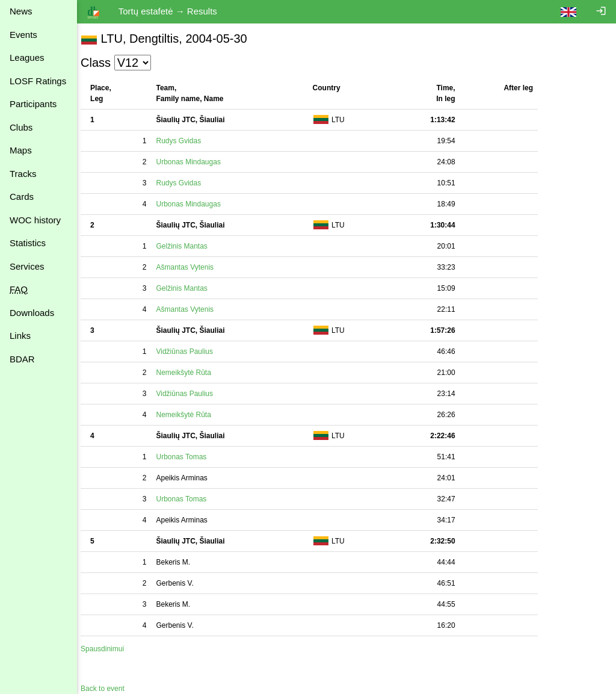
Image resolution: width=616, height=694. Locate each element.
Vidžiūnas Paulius (190, 352)
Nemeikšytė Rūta (189, 373)
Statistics (28, 243)
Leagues (27, 57)
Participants (33, 104)
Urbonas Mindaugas (194, 162)
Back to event (109, 689)
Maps (21, 150)
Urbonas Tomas (187, 457)
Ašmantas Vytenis (191, 267)
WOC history (35, 220)
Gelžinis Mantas (187, 246)
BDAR (22, 359)
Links (20, 336)
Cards (22, 197)
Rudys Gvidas (184, 141)
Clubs (21, 127)
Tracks (23, 174)
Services (27, 266)
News (21, 11)
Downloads (32, 313)
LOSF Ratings (38, 81)
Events (23, 35)
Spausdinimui (108, 649)
